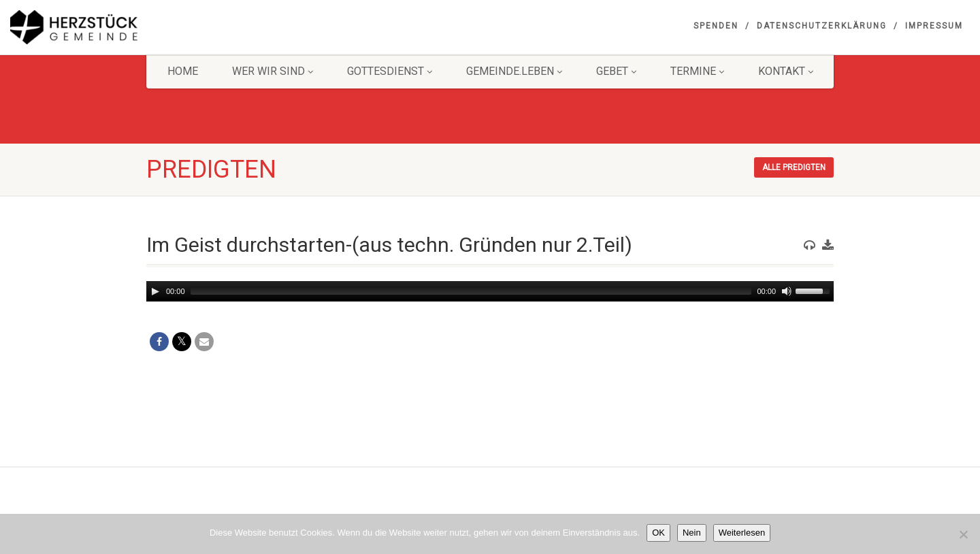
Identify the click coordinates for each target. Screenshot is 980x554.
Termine (697, 71)
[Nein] (963, 534)
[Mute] (787, 291)
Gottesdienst (390, 71)
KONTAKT (786, 71)
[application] (490, 291)
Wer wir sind (273, 71)
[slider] (471, 291)
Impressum (934, 26)
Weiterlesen (742, 533)
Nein (692, 533)
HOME (183, 71)
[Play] (155, 291)
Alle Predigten (794, 167)
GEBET (616, 71)
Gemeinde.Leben (514, 71)
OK (658, 533)
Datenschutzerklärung (822, 26)
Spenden (716, 26)
